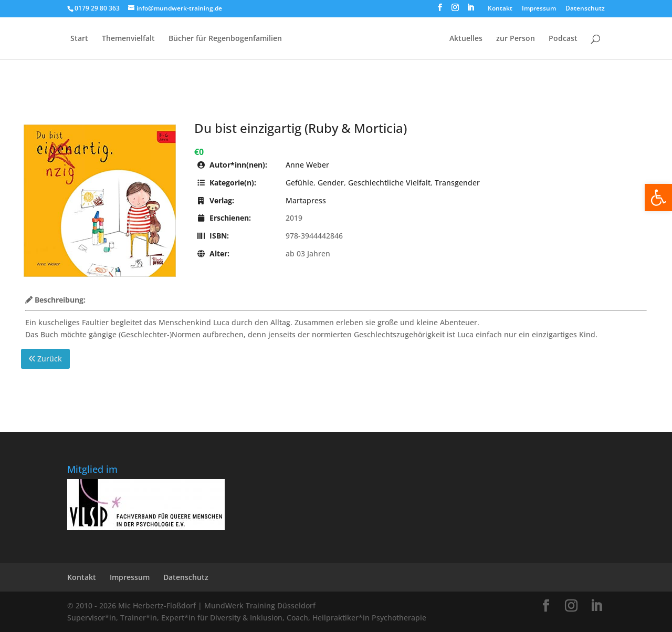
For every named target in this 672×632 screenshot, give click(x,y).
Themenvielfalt (128, 39)
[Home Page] (365, 47)
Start (79, 39)
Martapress (306, 200)
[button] (658, 198)
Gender (331, 183)
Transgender (457, 183)
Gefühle (300, 183)
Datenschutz (585, 9)
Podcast (563, 39)
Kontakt (500, 9)
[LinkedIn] (470, 11)
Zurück (45, 359)
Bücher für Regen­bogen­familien (225, 39)
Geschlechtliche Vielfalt (389, 183)
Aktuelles (466, 39)
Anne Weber (307, 165)
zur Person (516, 39)
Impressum (539, 9)
